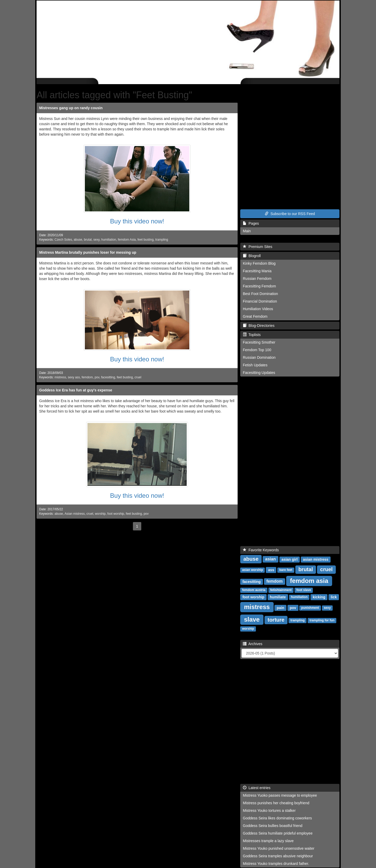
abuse (78, 240)
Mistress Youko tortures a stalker (269, 811)
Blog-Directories (259, 326)
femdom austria (254, 590)
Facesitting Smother (259, 342)
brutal (88, 240)
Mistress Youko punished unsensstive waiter (279, 848)
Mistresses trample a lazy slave (268, 841)
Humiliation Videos (258, 309)
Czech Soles (63, 240)
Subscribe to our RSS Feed (290, 214)
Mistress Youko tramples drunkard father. (276, 864)
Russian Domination (259, 357)
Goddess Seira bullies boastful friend (273, 826)
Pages (251, 223)
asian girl (289, 559)
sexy (97, 240)
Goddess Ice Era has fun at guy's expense (76, 390)
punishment (310, 608)
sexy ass (74, 377)
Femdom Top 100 (257, 350)
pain (281, 608)
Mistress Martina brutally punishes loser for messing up (88, 252)
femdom (87, 377)
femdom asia (309, 581)
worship (100, 514)
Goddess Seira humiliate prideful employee (278, 833)
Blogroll (252, 256)
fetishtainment (281, 590)
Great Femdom (255, 316)
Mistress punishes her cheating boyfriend (276, 803)
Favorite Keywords (261, 550)
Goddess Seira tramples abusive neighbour (278, 856)
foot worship (116, 514)
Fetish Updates (255, 365)
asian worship (252, 570)
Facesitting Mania (257, 271)
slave (252, 619)
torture (276, 620)
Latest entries (257, 788)
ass (271, 570)
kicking (319, 597)
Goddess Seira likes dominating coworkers (277, 818)
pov (97, 377)
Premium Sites (258, 247)
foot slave (304, 590)
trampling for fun (322, 621)
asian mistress (316, 559)
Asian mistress (75, 514)
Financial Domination (260, 301)
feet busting (146, 240)
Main (247, 231)
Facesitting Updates (259, 373)
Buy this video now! (137, 221)
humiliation (109, 240)
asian (270, 559)
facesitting (108, 377)
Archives (253, 644)
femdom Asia (127, 240)
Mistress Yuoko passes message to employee (280, 795)
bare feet (286, 570)
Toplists (252, 335)
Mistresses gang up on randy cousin (71, 108)
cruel (138, 377)
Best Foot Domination (260, 294)
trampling (162, 240)
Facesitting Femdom (259, 286)
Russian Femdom (257, 279)
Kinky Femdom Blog (259, 263)
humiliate (278, 597)
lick (334, 597)
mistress (60, 377)
